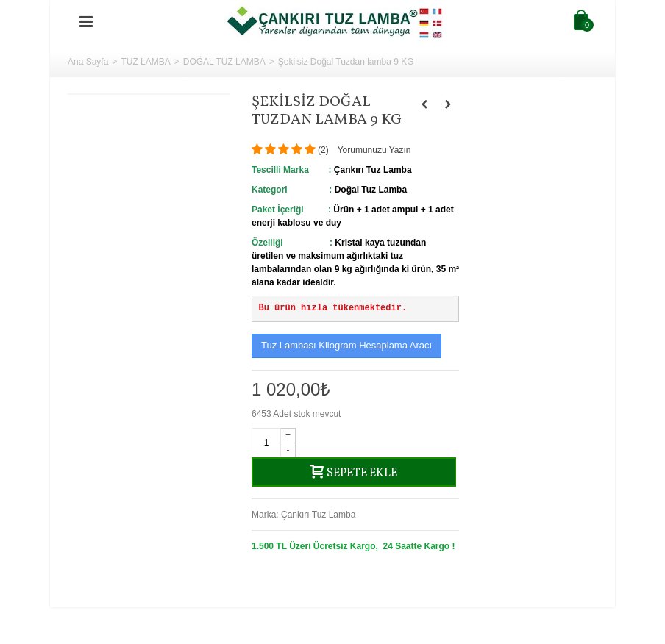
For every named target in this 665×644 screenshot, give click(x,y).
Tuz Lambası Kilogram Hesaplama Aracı (346, 345)
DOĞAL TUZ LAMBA (224, 62)
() (323, 150)
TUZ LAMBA (145, 62)
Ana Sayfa (88, 62)
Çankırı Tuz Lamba (318, 515)
